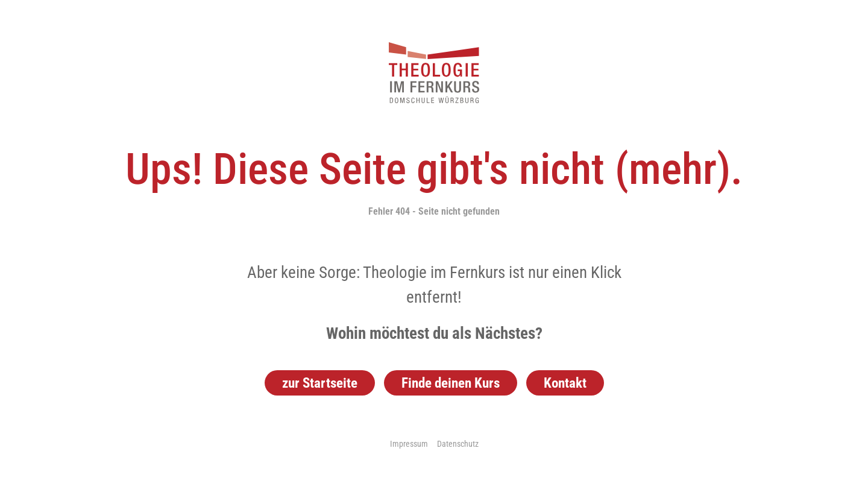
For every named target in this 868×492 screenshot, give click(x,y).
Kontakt (565, 383)
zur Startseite (320, 383)
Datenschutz (458, 444)
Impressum (409, 444)
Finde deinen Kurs (451, 383)
